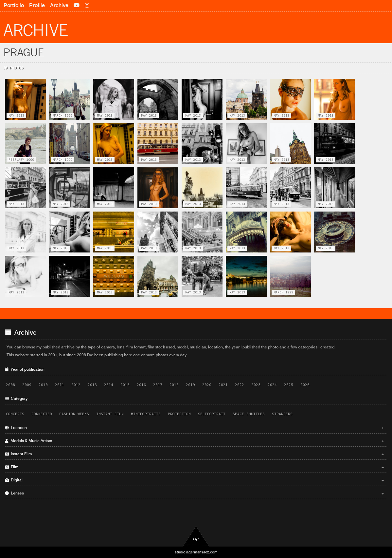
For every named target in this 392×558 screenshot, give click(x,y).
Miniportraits (146, 414)
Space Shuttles (249, 414)
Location (194, 428)
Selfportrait (212, 414)
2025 (289, 385)
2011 (60, 385)
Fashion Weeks (74, 414)
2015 (125, 385)
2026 (305, 385)
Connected (42, 414)
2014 (109, 385)
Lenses (194, 493)
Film (194, 467)
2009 (27, 385)
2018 (174, 385)
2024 (272, 385)
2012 (76, 385)
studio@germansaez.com (196, 552)
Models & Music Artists (194, 441)
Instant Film (110, 414)
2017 (158, 385)
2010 (43, 385)
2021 (223, 385)
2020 (207, 385)
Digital (194, 480)
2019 (190, 385)
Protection (179, 414)
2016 (141, 385)
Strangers (282, 414)
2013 (92, 385)
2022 (240, 385)
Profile (37, 5)
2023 (256, 385)
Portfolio (14, 5)
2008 (10, 385)
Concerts (15, 414)
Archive (59, 5)
